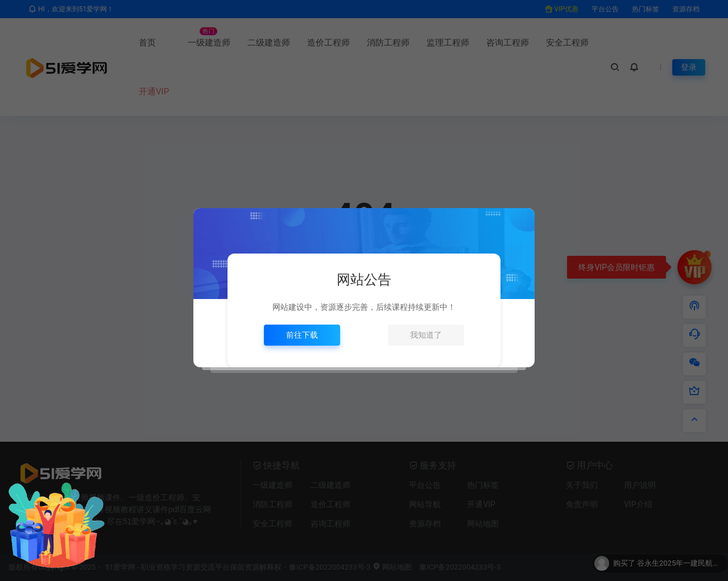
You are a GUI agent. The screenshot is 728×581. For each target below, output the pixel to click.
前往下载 (302, 335)
